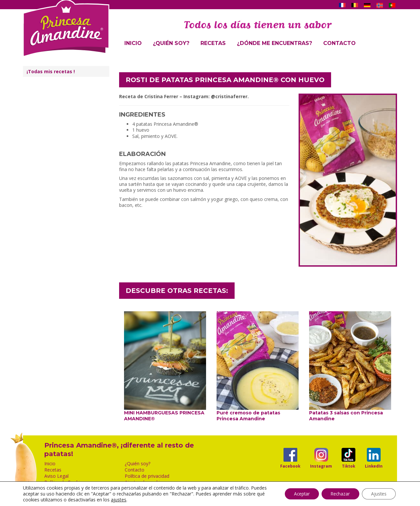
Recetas (213, 43)
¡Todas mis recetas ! (51, 71)
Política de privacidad (147, 476)
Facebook (290, 466)
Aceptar (298, 494)
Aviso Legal (56, 476)
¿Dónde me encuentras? (274, 43)
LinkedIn (374, 466)
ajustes (141, 500)
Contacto (339, 43)
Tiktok (348, 466)
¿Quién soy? (171, 43)
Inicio (133, 43)
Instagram (321, 466)
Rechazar (338, 494)
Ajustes (378, 494)
